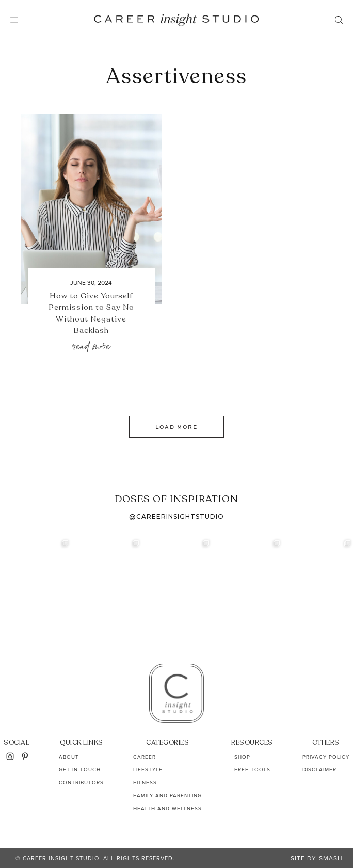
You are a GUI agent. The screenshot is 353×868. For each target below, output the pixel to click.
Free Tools (252, 770)
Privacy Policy (326, 757)
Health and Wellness (167, 808)
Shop (242, 757)
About (69, 757)
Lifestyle (148, 770)
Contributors (81, 783)
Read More (91, 347)
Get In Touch (80, 770)
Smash (331, 858)
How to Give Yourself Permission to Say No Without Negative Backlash (91, 313)
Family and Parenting (167, 795)
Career (145, 757)
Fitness (145, 783)
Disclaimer (319, 770)
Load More (176, 427)
